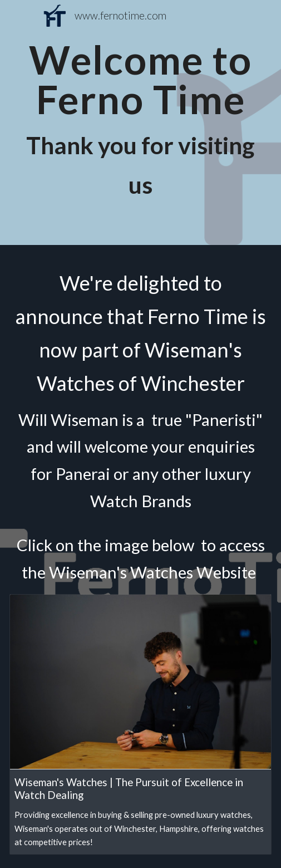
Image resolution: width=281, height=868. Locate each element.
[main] (140, 122)
